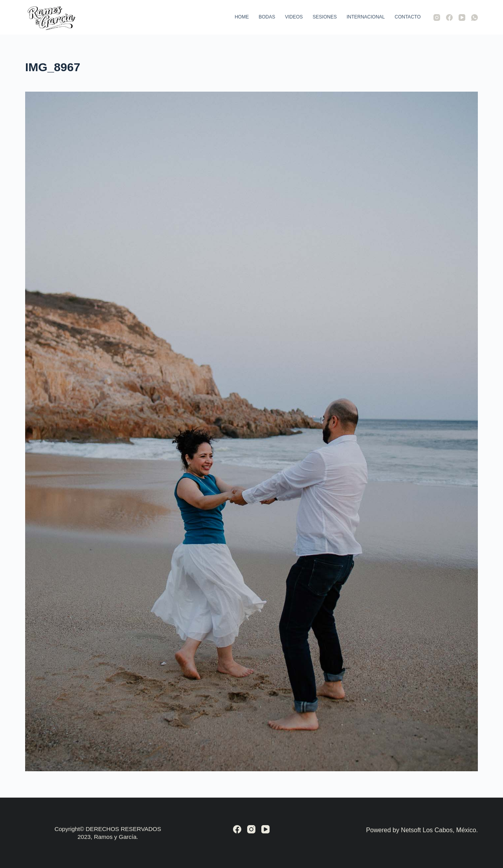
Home (242, 17)
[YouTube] (462, 18)
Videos (294, 17)
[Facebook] (449, 18)
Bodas (267, 17)
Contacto (408, 17)
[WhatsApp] (475, 18)
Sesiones (325, 17)
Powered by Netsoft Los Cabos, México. (422, 830)
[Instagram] (437, 18)
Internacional (366, 17)
